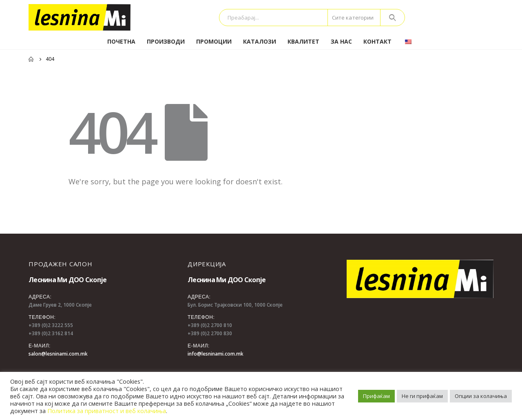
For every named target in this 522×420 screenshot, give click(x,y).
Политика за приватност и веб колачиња (107, 411)
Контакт (377, 41)
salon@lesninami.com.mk (58, 354)
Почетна (121, 41)
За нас (341, 41)
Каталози (260, 41)
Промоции (214, 41)
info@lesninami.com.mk (216, 354)
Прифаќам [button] (376, 396)
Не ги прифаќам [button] (422, 396)
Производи (166, 41)
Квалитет (303, 41)
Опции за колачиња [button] (481, 396)
